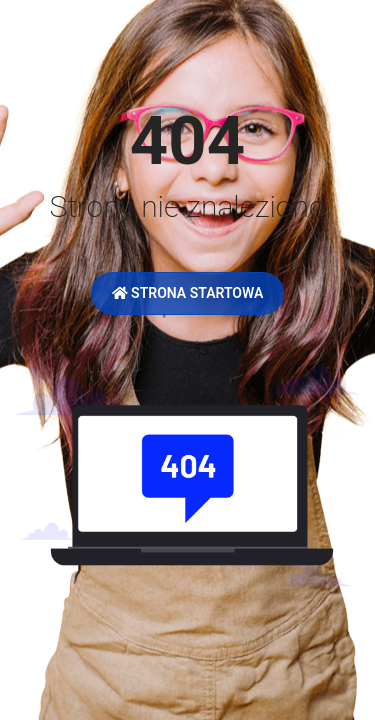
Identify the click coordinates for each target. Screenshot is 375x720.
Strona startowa (188, 293)
